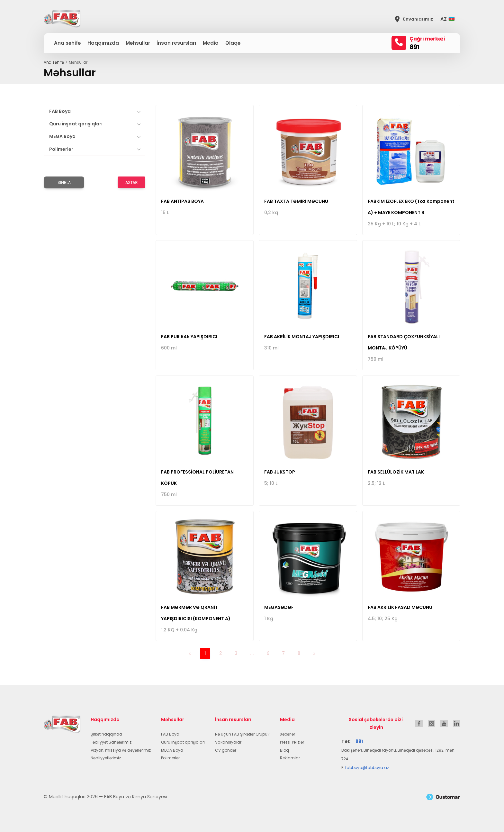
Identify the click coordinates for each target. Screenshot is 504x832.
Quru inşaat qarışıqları (76, 124)
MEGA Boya (62, 136)
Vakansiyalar (228, 742)
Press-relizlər (292, 742)
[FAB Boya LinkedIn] (457, 723)
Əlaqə (233, 43)
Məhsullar (138, 43)
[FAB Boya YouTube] (444, 723)
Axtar (131, 183)
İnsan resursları (176, 43)
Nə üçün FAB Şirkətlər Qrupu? (242, 734)
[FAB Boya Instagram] (432, 723)
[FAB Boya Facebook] (419, 723)
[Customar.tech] (443, 797)
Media (211, 43)
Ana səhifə (67, 43)
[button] (449, 19)
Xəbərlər (288, 734)
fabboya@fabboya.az (367, 768)
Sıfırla (64, 182)
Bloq (284, 750)
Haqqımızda (103, 43)
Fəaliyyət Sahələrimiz (111, 742)
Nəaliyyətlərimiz (106, 758)
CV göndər (226, 750)
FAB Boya (60, 111)
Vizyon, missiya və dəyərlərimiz (121, 750)
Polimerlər (61, 149)
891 (414, 47)
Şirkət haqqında (106, 734)
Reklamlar (290, 758)
